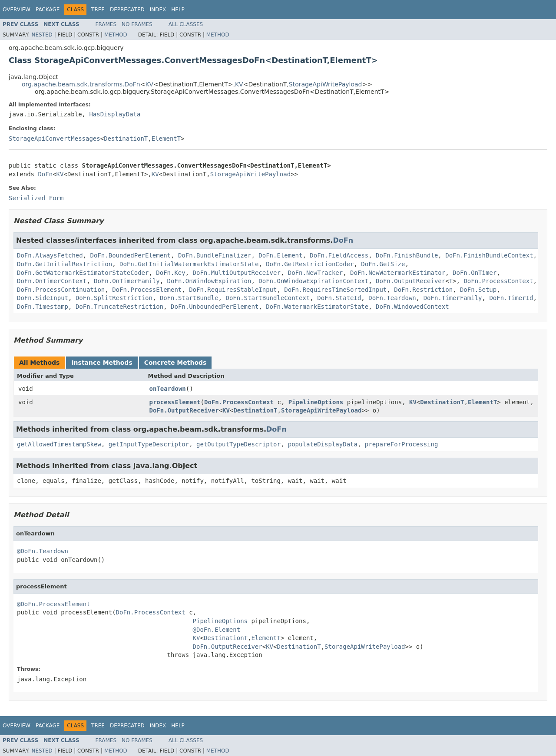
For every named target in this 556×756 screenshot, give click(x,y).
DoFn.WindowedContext (412, 307)
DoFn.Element (280, 255)
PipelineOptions (316, 402)
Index (158, 10)
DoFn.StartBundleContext (268, 298)
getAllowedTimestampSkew (59, 444)
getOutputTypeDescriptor (238, 444)
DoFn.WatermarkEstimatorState (317, 307)
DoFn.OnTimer (475, 273)
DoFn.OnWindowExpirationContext (313, 281)
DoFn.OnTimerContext (52, 281)
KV (149, 84)
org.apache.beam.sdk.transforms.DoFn (81, 84)
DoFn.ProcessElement (147, 290)
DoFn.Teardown (392, 298)
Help (178, 10)
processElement (175, 402)
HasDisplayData (115, 114)
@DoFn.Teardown (43, 551)
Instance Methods (102, 363)
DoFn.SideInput (43, 298)
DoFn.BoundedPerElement (131, 255)
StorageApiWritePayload (326, 84)
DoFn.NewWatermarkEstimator (398, 273)
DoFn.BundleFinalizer (215, 255)
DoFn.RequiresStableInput (233, 290)
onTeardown (168, 389)
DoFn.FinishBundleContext (489, 255)
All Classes (186, 24)
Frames (106, 24)
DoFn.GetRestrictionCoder (310, 264)
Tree (98, 10)
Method (116, 35)
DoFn (45, 174)
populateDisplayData (323, 444)
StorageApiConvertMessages (55, 139)
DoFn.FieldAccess (339, 255)
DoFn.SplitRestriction (114, 298)
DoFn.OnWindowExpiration (209, 281)
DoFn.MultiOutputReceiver (237, 273)
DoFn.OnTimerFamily (127, 281)
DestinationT (126, 139)
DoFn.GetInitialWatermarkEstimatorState (189, 264)
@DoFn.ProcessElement (54, 604)
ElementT (166, 139)
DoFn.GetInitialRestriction (65, 264)
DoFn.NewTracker (315, 273)
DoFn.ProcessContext (498, 281)
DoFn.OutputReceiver (410, 281)
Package (48, 10)
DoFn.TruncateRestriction (119, 307)
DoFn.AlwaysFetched (50, 255)
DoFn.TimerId (511, 298)
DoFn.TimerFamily (453, 298)
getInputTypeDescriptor (149, 444)
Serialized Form (36, 198)
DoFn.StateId (339, 298)
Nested (42, 35)
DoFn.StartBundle (189, 298)
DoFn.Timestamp (43, 307)
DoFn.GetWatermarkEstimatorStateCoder (83, 273)
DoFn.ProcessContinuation (61, 290)
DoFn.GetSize (383, 264)
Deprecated (127, 10)
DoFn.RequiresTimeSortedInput (335, 290)
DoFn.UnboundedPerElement (215, 307)
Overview (17, 10)
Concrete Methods (175, 363)
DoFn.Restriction (423, 290)
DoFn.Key (170, 273)
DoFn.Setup (478, 290)
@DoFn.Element (217, 630)
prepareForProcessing (402, 444)
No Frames (137, 24)
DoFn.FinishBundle (407, 255)
